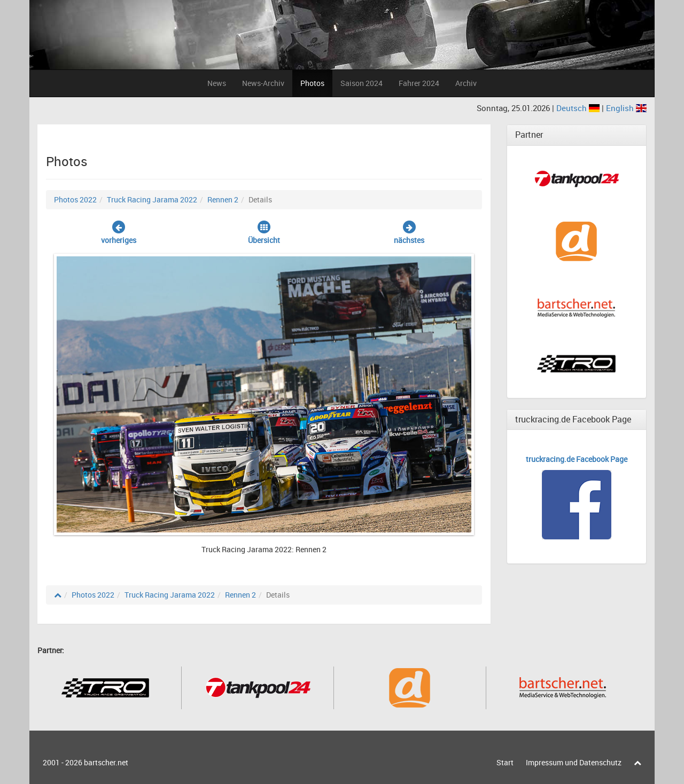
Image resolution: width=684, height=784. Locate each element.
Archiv (466, 83)
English (626, 108)
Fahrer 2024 (419, 83)
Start (505, 762)
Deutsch (579, 108)
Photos (312, 83)
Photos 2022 (75, 199)
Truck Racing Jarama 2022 (152, 199)
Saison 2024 (362, 83)
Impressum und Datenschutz (574, 762)
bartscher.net (106, 762)
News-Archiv (263, 83)
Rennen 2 (223, 199)
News (217, 83)
